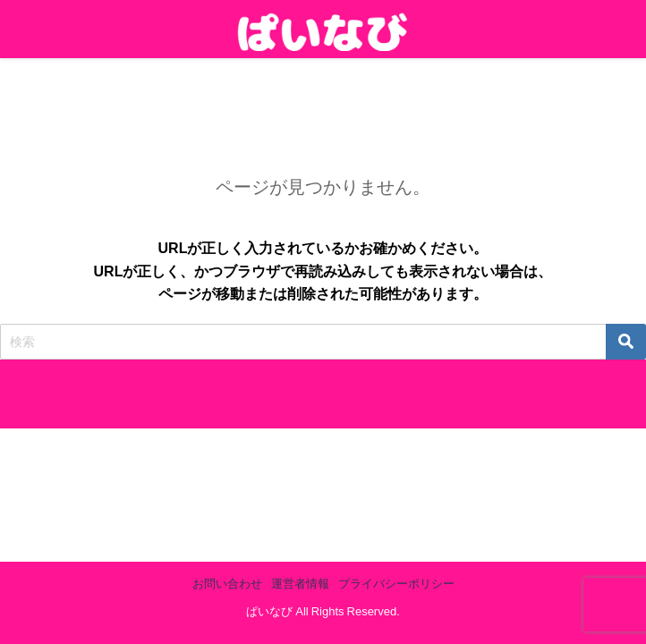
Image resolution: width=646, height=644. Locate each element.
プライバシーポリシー (396, 584)
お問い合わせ (227, 584)
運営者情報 (300, 584)
